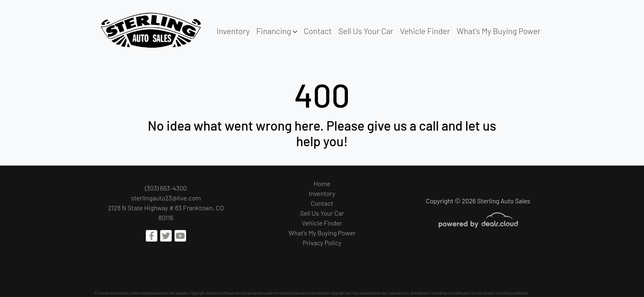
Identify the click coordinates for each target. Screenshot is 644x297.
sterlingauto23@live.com (166, 198)
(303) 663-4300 (166, 188)
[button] (277, 31)
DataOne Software (220, 293)
